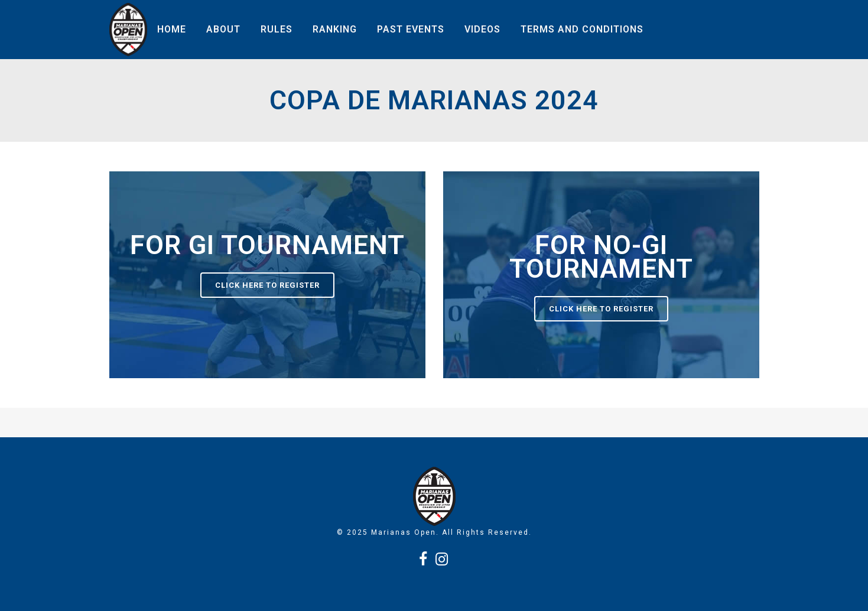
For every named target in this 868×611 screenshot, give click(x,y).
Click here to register (267, 285)
